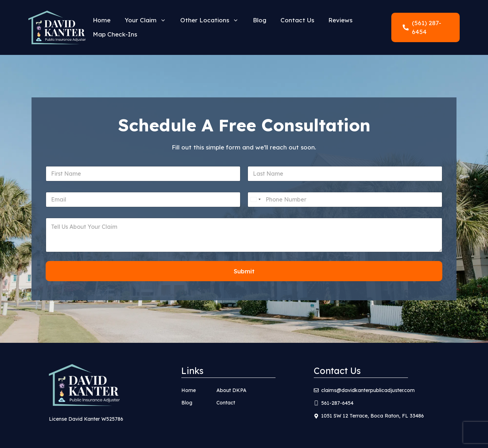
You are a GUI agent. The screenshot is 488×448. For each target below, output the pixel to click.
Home (102, 20)
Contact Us (297, 20)
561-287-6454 (337, 403)
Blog (260, 20)
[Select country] (255, 200)
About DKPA (231, 390)
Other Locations (213, 20)
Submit (244, 271)
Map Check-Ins (115, 34)
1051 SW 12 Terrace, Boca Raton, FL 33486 (373, 416)
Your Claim (149, 20)
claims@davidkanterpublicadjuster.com (368, 390)
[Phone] (345, 200)
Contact (226, 403)
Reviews (340, 20)
